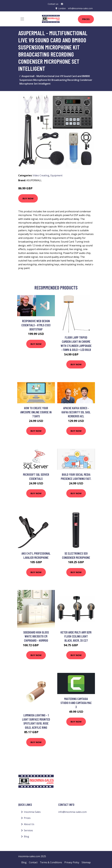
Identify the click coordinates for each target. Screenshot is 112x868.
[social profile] (62, 4)
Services (28, 830)
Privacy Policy (72, 862)
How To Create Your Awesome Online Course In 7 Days (36, 412)
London (62, 8)
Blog (26, 836)
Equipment (56, 175)
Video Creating (41, 175)
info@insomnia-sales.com (80, 8)
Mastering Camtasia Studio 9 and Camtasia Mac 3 (76, 703)
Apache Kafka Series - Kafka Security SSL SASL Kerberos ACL (76, 412)
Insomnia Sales (32, 812)
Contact (33, 862)
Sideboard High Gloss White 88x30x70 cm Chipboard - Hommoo (36, 636)
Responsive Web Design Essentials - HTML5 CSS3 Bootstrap (36, 325)
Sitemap (86, 862)
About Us (29, 824)
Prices (86, 19)
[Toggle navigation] (22, 19)
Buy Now (28, 198)
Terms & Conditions (51, 862)
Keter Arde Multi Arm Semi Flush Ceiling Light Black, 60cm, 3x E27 (76, 636)
